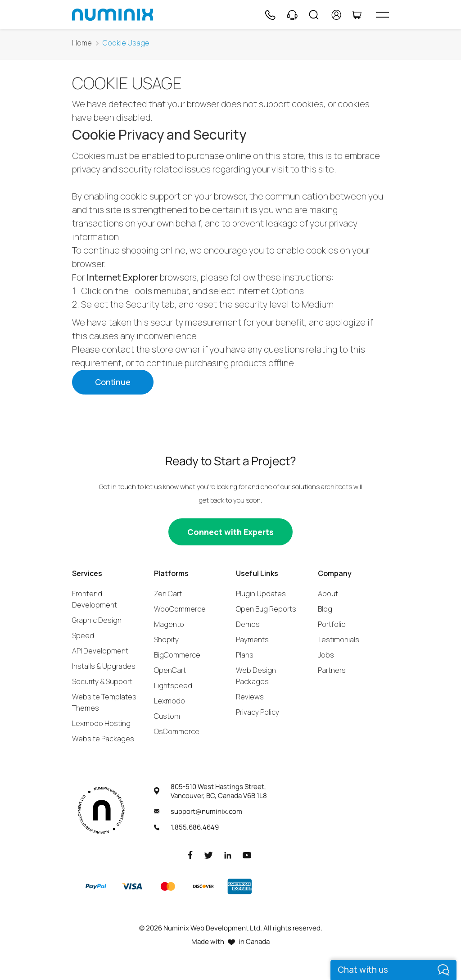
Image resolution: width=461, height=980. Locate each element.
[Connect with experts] (230, 532)
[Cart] (357, 15)
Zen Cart (168, 594)
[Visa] (132, 886)
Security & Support (102, 681)
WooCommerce (180, 609)
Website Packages (103, 739)
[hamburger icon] (382, 15)
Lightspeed (173, 685)
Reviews (250, 697)
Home (82, 43)
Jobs (326, 655)
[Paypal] (96, 886)
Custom (167, 716)
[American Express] (240, 886)
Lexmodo (169, 701)
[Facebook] (190, 855)
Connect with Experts (230, 532)
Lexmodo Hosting (101, 723)
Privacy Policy (258, 712)
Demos (248, 624)
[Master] (167, 886)
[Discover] (203, 886)
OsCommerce (177, 731)
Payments (252, 640)
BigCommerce (177, 655)
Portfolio (332, 624)
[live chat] (393, 970)
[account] (337, 15)
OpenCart (170, 670)
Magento (169, 624)
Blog (325, 609)
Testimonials (339, 640)
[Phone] (270, 15)
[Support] (292, 15)
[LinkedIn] (228, 855)
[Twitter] (208, 855)
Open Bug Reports (266, 609)
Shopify (166, 640)
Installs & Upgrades (104, 666)
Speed (83, 635)
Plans (245, 655)
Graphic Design (97, 620)
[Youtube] (247, 855)
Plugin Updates (261, 594)
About (328, 594)
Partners (332, 670)
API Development (100, 651)
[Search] (314, 15)
